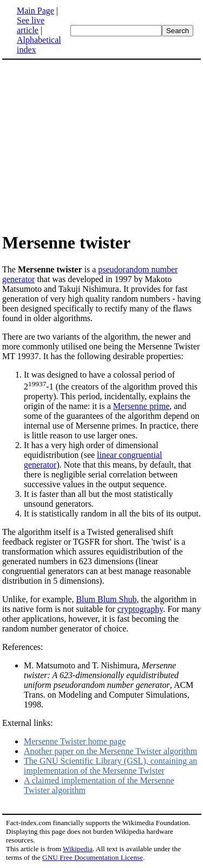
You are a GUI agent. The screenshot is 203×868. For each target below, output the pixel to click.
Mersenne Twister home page (75, 741)
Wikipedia (78, 849)
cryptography (140, 609)
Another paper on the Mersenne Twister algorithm (110, 751)
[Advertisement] (93, 145)
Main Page (35, 11)
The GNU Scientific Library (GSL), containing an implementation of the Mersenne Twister (110, 766)
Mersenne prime (141, 406)
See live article (31, 25)
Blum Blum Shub (106, 599)
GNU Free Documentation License (93, 857)
